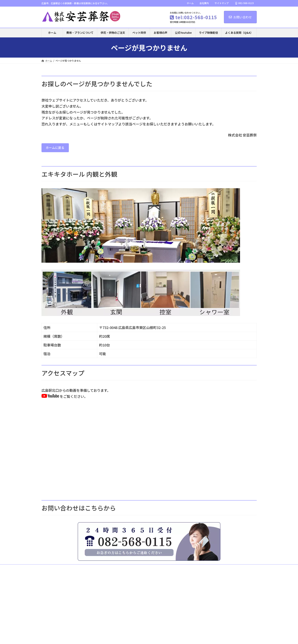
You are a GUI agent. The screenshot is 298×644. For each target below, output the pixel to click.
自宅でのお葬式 (185, 569)
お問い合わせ (240, 17)
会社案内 (204, 3)
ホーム (190, 3)
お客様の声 (236, 569)
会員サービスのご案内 (95, 571)
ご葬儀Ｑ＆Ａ (122, 571)
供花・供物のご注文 (212, 569)
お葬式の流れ (127, 569)
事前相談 (50, 571)
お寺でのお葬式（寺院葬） (155, 569)
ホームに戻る (57, 148)
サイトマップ (222, 3)
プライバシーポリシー (189, 571)
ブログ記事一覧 (145, 571)
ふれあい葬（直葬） (101, 569)
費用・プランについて (72, 569)
